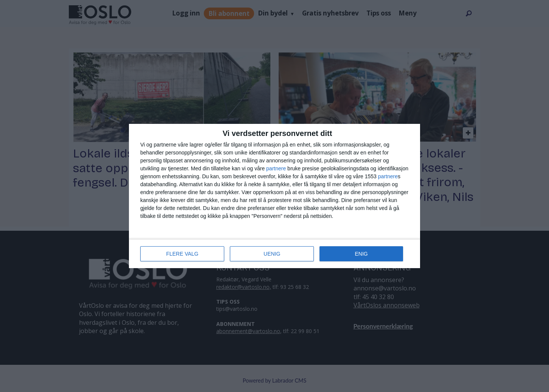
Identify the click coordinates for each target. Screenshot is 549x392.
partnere (276, 168)
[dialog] (274, 196)
